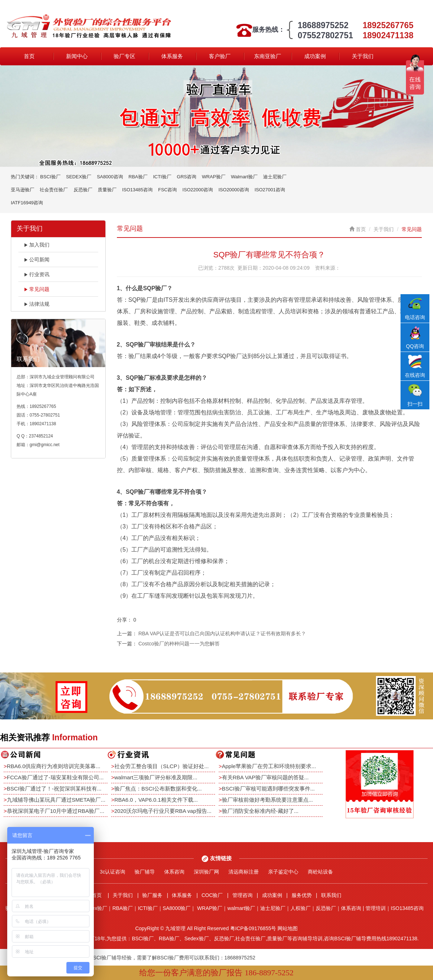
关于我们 (363, 56)
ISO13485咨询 (137, 190)
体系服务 (172, 56)
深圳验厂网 (206, 872)
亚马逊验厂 (23, 190)
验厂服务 (152, 895)
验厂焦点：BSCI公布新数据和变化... (158, 789)
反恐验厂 (83, 190)
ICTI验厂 (162, 177)
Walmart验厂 (244, 177)
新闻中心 (77, 56)
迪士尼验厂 (275, 177)
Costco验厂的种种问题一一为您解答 (179, 644)
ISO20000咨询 (234, 190)
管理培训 (376, 908)
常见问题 (37, 289)
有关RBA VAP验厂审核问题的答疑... (265, 777)
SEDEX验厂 (79, 177)
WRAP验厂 (214, 177)
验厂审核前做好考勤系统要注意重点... (268, 800)
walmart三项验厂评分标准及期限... (156, 777)
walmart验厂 (241, 908)
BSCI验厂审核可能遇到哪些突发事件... (268, 789)
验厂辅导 (145, 872)
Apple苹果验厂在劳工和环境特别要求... (269, 766)
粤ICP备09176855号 (253, 928)
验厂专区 (124, 56)
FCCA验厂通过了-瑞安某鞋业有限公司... (55, 777)
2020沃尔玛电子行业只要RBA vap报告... (163, 811)
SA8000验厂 (177, 908)
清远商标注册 (244, 872)
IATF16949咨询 (27, 203)
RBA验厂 (138, 177)
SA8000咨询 (110, 177)
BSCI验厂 (50, 177)
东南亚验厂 (268, 56)
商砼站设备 (320, 872)
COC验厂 (212, 895)
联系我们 (331, 895)
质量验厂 (107, 190)
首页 (29, 56)
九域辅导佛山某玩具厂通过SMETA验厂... (56, 800)
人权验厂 (301, 908)
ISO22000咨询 (198, 190)
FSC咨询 (167, 190)
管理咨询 (242, 895)
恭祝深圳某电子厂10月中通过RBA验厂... (56, 811)
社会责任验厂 (54, 190)
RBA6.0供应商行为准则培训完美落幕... (54, 766)
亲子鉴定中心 (283, 872)
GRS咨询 (187, 177)
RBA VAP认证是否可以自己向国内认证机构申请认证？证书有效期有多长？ (222, 633)
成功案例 (315, 56)
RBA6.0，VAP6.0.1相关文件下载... (156, 800)
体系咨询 (174, 872)
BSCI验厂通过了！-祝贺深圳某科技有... (54, 789)
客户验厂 (220, 56)
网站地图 (288, 928)
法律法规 (37, 304)
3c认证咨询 (113, 872)
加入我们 (37, 245)
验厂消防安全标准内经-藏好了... (260, 811)
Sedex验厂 (95, 908)
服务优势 (302, 895)
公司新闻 (37, 260)
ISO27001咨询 (270, 190)
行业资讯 (37, 274)
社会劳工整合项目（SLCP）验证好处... (162, 766)
